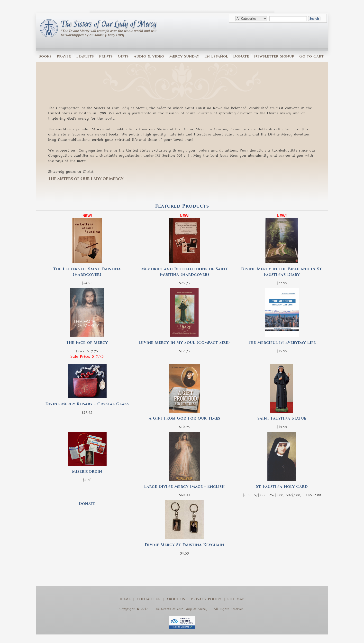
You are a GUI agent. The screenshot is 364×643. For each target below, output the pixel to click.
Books (45, 56)
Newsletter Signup (274, 56)
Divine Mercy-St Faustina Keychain (184, 545)
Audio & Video (149, 56)
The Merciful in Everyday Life (282, 343)
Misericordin (87, 471)
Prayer (64, 56)
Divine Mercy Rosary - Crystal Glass (87, 404)
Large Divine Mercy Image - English (184, 487)
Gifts (123, 56)
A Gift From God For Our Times (184, 418)
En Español (216, 56)
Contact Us (149, 599)
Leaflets (85, 56)
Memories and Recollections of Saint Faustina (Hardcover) (184, 272)
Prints (106, 56)
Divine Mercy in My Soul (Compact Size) (184, 343)
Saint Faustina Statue (282, 418)
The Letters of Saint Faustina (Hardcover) (87, 272)
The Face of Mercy (87, 343)
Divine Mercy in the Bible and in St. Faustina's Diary (282, 272)
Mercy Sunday (184, 56)
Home (125, 599)
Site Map (236, 599)
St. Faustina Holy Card (282, 487)
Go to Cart (311, 56)
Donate (241, 56)
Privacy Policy (206, 599)
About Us (176, 599)
